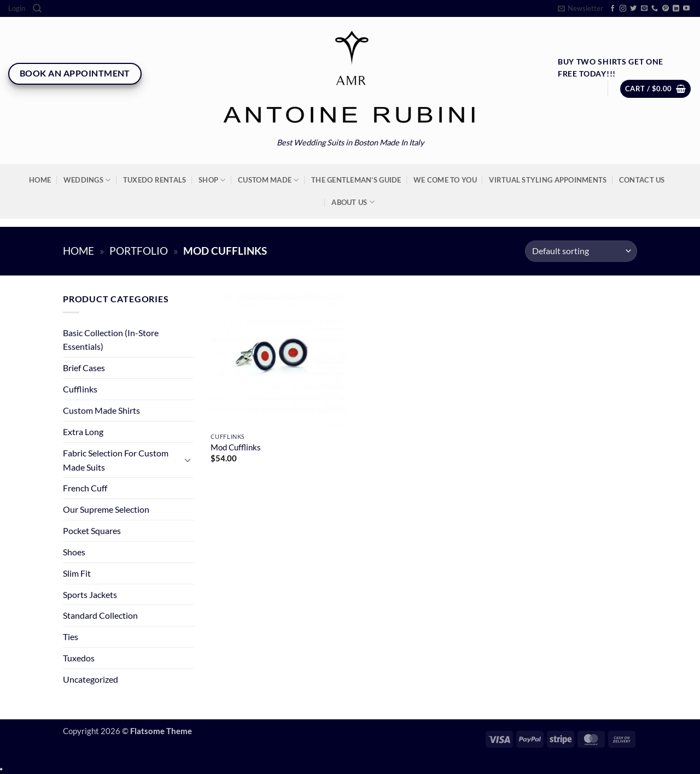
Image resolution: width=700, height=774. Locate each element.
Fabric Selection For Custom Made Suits (116, 460)
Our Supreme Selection (106, 509)
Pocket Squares (92, 530)
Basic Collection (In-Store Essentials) (111, 340)
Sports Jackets (90, 594)
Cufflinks (80, 389)
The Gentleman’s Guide (356, 180)
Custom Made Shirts (101, 410)
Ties (71, 637)
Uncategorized (91, 679)
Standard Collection (100, 615)
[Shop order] (581, 251)
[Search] (37, 8)
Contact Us (642, 180)
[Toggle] (188, 460)
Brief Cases (84, 368)
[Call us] (655, 9)
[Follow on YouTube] (686, 9)
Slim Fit (77, 573)
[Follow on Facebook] (612, 9)
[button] (17, 8)
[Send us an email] (644, 9)
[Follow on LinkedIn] (676, 9)
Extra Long (83, 432)
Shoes (74, 552)
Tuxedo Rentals (155, 180)
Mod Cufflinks (236, 447)
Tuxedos (79, 658)
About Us (353, 202)
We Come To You (445, 180)
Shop (212, 180)
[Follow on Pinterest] (666, 9)
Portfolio (139, 251)
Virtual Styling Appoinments (548, 180)
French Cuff (85, 488)
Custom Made (268, 180)
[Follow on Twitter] (633, 9)
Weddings (87, 180)
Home (40, 180)
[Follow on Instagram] (623, 9)
